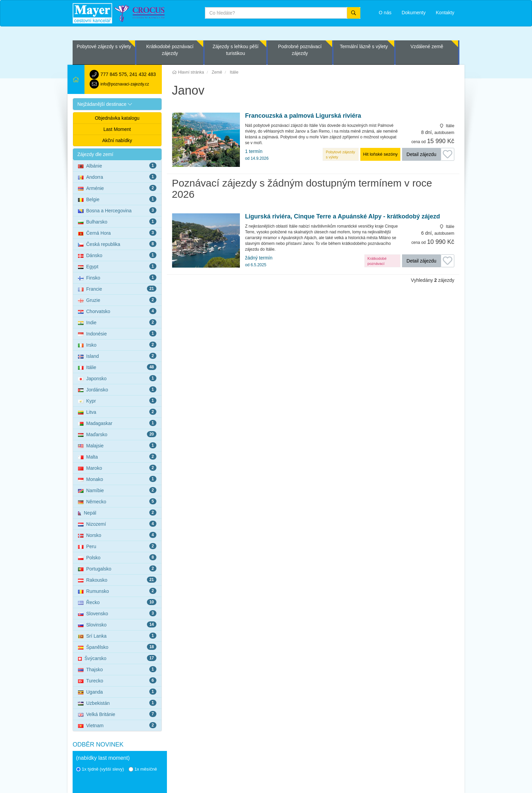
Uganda (117, 692)
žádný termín (259, 261)
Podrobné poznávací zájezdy (300, 50)
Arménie (117, 188)
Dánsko (117, 255)
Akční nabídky (117, 140)
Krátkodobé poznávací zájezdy (170, 50)
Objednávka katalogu (117, 118)
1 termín (257, 155)
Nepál (117, 512)
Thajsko (117, 669)
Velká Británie (117, 714)
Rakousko (117, 580)
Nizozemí (117, 524)
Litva (117, 412)
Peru (117, 546)
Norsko (117, 535)
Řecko (117, 602)
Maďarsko (117, 434)
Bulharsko (117, 221)
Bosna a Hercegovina (117, 210)
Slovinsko (117, 624)
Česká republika (117, 244)
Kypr (117, 401)
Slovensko (117, 613)
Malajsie (117, 445)
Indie (117, 322)
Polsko (117, 557)
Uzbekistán (117, 703)
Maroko (117, 468)
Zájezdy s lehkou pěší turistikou (235, 50)
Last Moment (117, 129)
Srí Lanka (117, 636)
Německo (117, 501)
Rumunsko (117, 591)
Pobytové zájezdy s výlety (104, 46)
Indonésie (117, 333)
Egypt (117, 266)
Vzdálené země (427, 46)
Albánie (117, 166)
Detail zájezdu (421, 154)
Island (117, 356)
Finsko (117, 277)
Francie (117, 289)
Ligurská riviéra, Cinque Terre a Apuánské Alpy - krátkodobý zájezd (343, 217)
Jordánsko (117, 389)
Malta (117, 457)
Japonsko (117, 378)
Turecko (117, 680)
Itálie (117, 367)
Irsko (117, 345)
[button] (117, 104)
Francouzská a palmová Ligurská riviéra (303, 116)
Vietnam (117, 725)
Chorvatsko (117, 311)
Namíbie (117, 490)
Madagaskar (117, 423)
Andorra (117, 177)
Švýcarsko (117, 658)
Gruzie (117, 300)
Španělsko (117, 647)
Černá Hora (117, 233)
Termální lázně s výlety (364, 46)
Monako (117, 479)
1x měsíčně (143, 769)
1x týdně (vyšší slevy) (100, 769)
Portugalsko (117, 568)
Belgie (117, 199)
